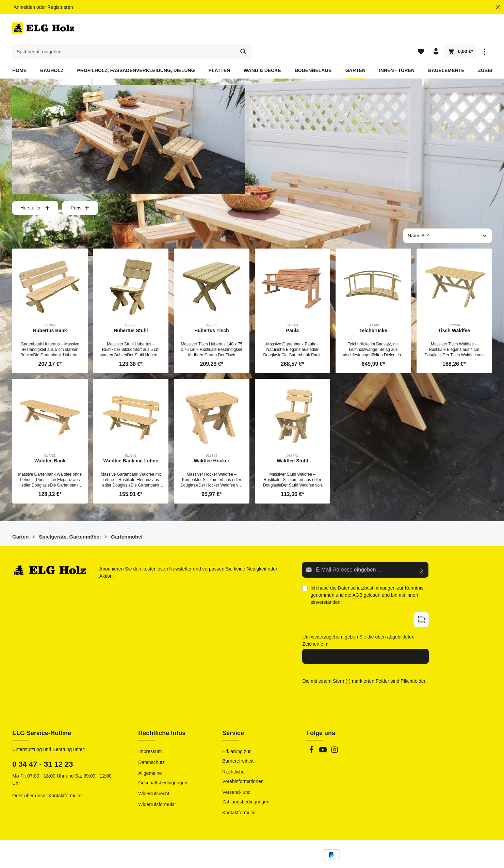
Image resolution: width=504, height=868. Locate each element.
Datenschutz (151, 745)
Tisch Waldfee (454, 316)
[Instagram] (335, 734)
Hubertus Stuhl (131, 316)
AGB (357, 579)
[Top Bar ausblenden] (498, 7)
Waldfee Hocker (212, 446)
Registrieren (60, 7)
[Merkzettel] (420, 31)
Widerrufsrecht (154, 776)
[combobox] (244, 31)
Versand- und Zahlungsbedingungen (246, 779)
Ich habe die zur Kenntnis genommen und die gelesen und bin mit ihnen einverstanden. (367, 579)
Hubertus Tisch (212, 316)
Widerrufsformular (157, 787)
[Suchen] (364, 31)
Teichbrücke (373, 316)
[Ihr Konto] (436, 31)
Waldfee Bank (50, 446)
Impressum (150, 734)
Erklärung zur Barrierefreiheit (238, 738)
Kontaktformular (65, 778)
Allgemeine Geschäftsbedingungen (163, 760)
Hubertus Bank (50, 316)
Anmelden (24, 7)
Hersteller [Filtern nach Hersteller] (35, 193)
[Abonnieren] (422, 555)
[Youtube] (324, 734)
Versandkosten (343, 858)
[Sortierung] (448, 221)
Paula (292, 316)
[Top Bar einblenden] (484, 31)
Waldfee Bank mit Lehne (131, 446)
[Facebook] (312, 734)
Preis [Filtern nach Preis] (80, 193)
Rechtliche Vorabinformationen (243, 759)
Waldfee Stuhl (292, 446)
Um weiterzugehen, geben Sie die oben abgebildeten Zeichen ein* (358, 624)
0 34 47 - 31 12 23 (43, 746)
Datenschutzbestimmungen (367, 572)
